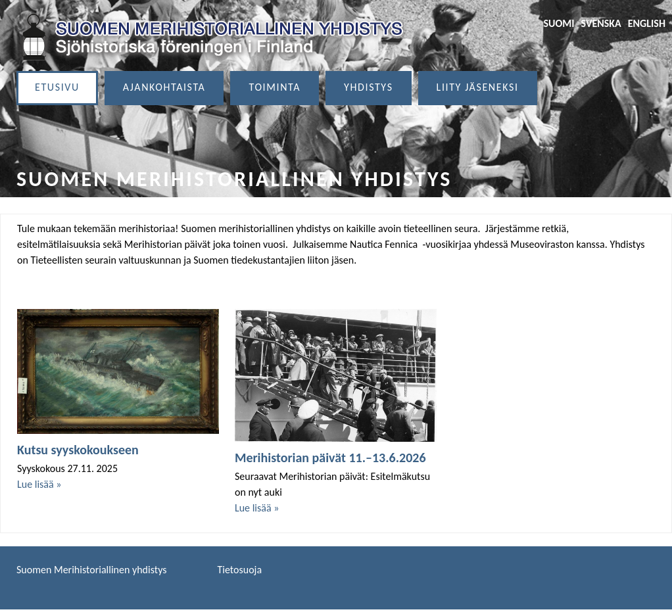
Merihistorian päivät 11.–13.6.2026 (330, 458)
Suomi (559, 23)
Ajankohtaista (164, 87)
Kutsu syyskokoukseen (78, 450)
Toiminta (275, 87)
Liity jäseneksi (478, 87)
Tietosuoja (240, 570)
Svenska (601, 23)
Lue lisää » (39, 484)
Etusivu (57, 87)
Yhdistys (369, 87)
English (647, 23)
